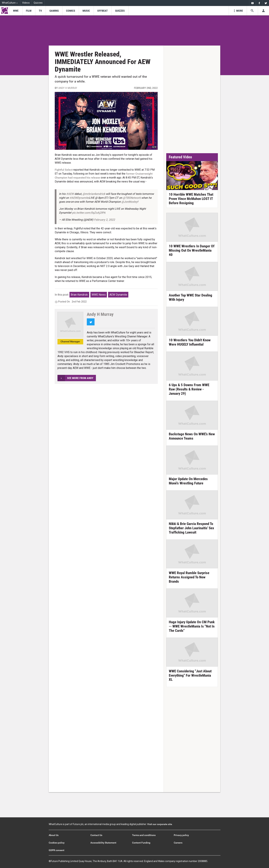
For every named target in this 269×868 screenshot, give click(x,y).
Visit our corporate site (160, 824)
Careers (178, 843)
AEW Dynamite (118, 295)
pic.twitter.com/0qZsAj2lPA (89, 213)
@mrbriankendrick (94, 194)
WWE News (99, 295)
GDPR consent (57, 850)
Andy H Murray (68, 88)
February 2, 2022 (104, 220)
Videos (26, 3)
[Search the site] (252, 11)
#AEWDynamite (79, 198)
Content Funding (141, 843)
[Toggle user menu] (263, 11)
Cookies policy (57, 843)
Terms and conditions (144, 835)
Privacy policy (181, 835)
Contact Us (96, 835)
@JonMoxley (129, 202)
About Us (54, 835)
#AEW (70, 194)
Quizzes (38, 3)
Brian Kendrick (79, 295)
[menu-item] (16, 11)
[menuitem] (252, 3)
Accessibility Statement (103, 843)
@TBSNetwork (132, 198)
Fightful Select (64, 170)
